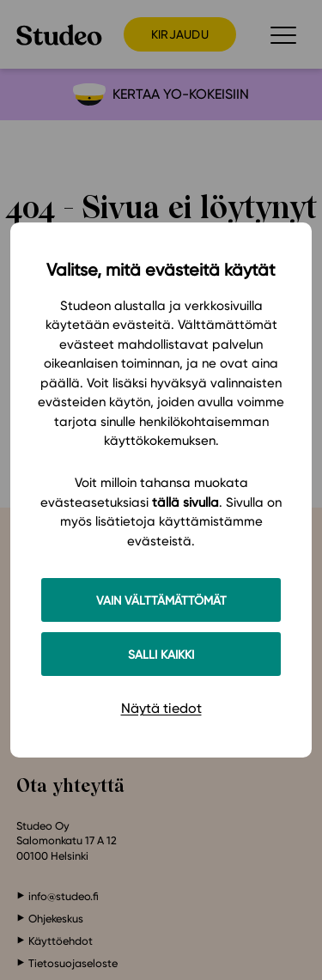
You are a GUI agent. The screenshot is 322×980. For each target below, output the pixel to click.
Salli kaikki (161, 654)
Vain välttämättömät (161, 600)
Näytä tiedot (161, 708)
